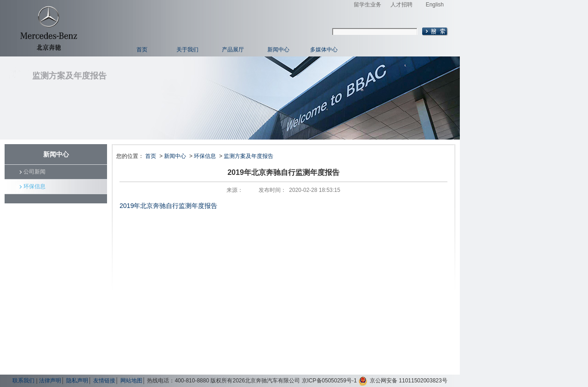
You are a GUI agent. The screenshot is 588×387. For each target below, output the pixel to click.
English (435, 5)
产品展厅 (233, 50)
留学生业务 (367, 5)
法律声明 (50, 381)
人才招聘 (401, 5)
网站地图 (131, 381)
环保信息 (34, 186)
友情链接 (104, 381)
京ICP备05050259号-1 (329, 381)
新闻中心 (278, 50)
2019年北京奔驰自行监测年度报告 (168, 206)
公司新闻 (34, 172)
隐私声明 (77, 381)
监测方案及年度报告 (249, 156)
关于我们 (187, 50)
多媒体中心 (324, 50)
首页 (142, 50)
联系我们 (23, 381)
